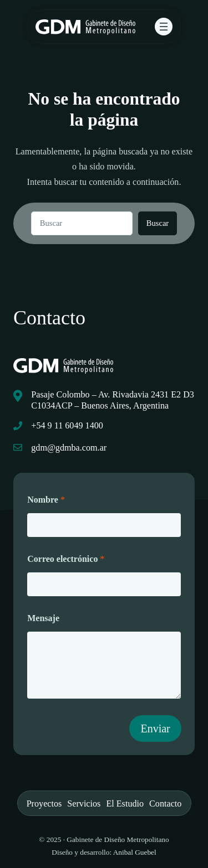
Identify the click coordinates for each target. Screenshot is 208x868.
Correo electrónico (66, 559)
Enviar (155, 728)
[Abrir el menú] (164, 27)
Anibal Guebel (135, 852)
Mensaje (43, 618)
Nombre (46, 500)
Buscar (158, 223)
